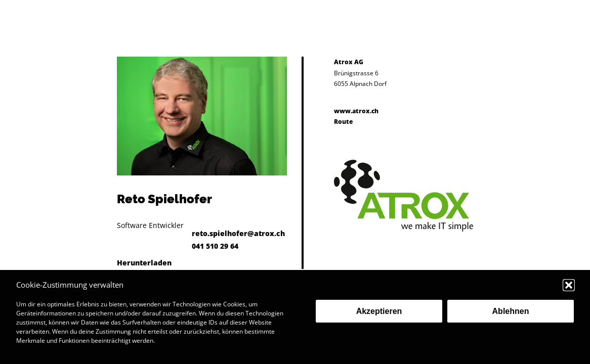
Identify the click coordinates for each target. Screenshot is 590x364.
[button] (569, 285)
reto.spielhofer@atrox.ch (238, 233)
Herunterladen (144, 263)
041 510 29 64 (215, 246)
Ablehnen (511, 311)
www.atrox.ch (356, 111)
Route (343, 122)
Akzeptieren (379, 311)
